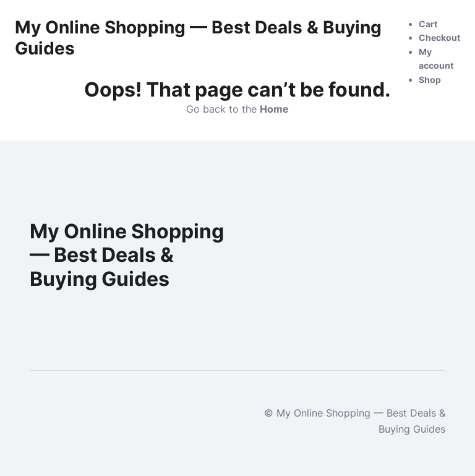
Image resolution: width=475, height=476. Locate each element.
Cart (428, 24)
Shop (430, 80)
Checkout (439, 37)
